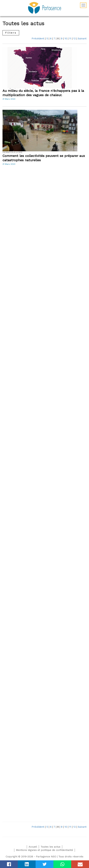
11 (70, 39)
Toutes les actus (50, 847)
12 (75, 39)
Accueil (33, 847)
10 (66, 39)
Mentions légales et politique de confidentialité (44, 850)
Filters (11, 33)
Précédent (38, 39)
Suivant (82, 39)
